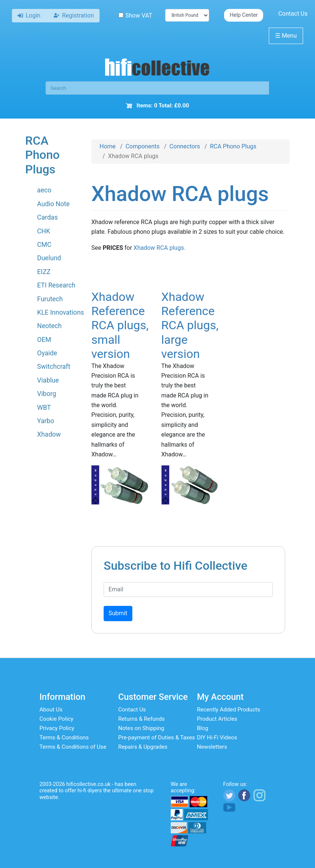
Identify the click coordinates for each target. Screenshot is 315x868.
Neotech (50, 326)
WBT (44, 408)
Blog (202, 728)
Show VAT (135, 15)
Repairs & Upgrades (143, 747)
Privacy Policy (57, 728)
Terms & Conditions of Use (73, 747)
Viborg (47, 394)
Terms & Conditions (64, 738)
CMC (44, 245)
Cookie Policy (56, 719)
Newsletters (212, 747)
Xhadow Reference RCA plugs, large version (190, 325)
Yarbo (46, 421)
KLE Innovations (61, 312)
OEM (44, 340)
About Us (51, 710)
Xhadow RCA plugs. (160, 248)
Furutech (50, 299)
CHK (44, 231)
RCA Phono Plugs (233, 146)
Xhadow (49, 434)
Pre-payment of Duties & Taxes (157, 738)
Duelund (49, 258)
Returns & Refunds (141, 719)
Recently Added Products (229, 710)
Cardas (48, 217)
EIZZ (44, 272)
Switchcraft (54, 367)
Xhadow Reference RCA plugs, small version (120, 325)
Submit (118, 613)
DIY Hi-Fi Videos (217, 738)
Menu (286, 36)
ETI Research (56, 285)
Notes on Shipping (141, 728)
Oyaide (47, 353)
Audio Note (53, 204)
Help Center (244, 15)
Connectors (185, 146)
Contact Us (293, 14)
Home (108, 146)
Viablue (48, 380)
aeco (44, 190)
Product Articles (217, 719)
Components (143, 146)
